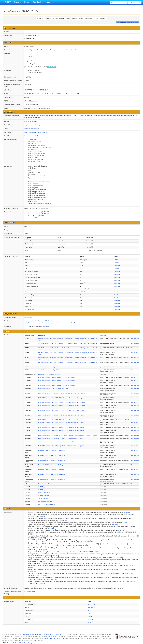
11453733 (86, 546)
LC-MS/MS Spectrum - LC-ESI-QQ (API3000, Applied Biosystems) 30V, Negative (62, 403)
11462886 (32, 572)
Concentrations (89, 18)
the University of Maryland (28, 634)
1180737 (97, 552)
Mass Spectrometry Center (58, 634)
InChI (45, 67)
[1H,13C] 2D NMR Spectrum (46, 504)
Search (27, 2)
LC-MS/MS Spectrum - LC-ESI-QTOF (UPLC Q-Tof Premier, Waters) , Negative (61, 446)
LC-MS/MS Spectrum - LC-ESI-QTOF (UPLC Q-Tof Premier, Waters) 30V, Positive (62, 441)
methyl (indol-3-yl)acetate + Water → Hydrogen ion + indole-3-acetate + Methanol (50, 323)
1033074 (123, 530)
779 (89, 610)
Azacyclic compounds (35, 152)
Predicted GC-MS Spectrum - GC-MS (49, 375)
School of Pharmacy (43, 634)
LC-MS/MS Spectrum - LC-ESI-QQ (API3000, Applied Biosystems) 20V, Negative (62, 398)
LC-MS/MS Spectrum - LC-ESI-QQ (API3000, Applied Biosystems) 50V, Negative (62, 410)
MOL (29, 67)
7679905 (50, 528)
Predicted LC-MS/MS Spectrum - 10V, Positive (52, 451)
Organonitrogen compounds (37, 155)
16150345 (44, 576)
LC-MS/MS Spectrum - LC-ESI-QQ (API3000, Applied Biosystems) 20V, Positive (61, 420)
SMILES (41, 67)
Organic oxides (33, 157)
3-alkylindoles (33, 140)
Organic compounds (31, 121)
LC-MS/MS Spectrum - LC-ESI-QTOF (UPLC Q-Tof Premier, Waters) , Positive (61, 438)
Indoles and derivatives (32, 129)
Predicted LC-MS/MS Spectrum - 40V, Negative (52, 474)
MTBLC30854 (92, 605)
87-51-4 (90, 622)
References (103, 18)
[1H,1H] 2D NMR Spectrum (46, 502)
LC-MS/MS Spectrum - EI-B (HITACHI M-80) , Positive (54, 388)
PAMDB (8, 2)
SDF (32, 67)
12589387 (65, 520)
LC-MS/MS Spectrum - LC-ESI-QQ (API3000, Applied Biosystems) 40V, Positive (61, 427)
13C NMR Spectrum (44, 493)
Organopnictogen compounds (38, 153)
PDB (36, 67)
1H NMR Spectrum (44, 487)
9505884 (32, 568)
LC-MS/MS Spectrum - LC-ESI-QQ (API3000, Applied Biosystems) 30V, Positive (61, 423)
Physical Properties (59, 18)
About (49, 2)
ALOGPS (116, 260)
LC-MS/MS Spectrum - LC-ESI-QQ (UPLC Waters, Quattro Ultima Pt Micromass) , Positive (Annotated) (68, 435)
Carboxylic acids (33, 150)
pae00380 (46, 327)
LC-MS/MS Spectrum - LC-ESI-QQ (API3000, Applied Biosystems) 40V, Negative (62, 405)
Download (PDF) (30, 592)
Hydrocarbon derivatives (36, 159)
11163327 (43, 583)
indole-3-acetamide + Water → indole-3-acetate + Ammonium (43, 321)
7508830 (126, 522)
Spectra (81, 18)
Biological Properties (71, 18)
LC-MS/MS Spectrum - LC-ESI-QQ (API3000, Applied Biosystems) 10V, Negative (62, 393)
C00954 (41, 216)
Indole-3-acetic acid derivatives (34, 136)
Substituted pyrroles (35, 142)
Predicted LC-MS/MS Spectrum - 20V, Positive (52, 455)
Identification (40, 18)
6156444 (46, 550)
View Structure (52, 67)
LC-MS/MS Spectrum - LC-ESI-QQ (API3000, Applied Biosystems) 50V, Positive (61, 430)
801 (89, 613)
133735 (115, 524)
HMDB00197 (92, 607)
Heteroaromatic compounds (37, 146)
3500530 (43, 516)
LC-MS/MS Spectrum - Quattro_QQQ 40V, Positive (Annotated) (56, 385)
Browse (18, 2)
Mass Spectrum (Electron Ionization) (49, 484)
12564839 (55, 556)
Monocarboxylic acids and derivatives (40, 148)
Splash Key (103, 335)
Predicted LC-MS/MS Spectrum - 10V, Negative (52, 465)
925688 (31, 534)
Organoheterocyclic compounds (34, 125)
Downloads (38, 2)
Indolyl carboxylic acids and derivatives (36, 132)
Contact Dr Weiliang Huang (23, 643)
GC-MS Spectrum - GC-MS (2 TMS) (49, 370)
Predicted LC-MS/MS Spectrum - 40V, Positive (52, 460)
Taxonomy (49, 18)
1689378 (42, 538)
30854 (90, 616)
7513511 (119, 558)
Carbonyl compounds (35, 161)
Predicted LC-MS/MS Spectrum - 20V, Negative (52, 470)
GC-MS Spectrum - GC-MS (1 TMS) (49, 367)
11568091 (91, 542)
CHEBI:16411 (46, 212)
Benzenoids (32, 144)
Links (96, 18)
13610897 (54, 579)
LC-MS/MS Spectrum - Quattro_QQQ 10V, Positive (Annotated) (56, 378)
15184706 (53, 562)
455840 (117, 564)
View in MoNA (135, 338)
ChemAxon (117, 266)
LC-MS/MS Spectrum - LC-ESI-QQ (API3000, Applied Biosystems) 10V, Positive (61, 415)
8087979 (127, 512)
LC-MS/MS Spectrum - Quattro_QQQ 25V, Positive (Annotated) (56, 381)
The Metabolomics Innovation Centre (53, 638)
